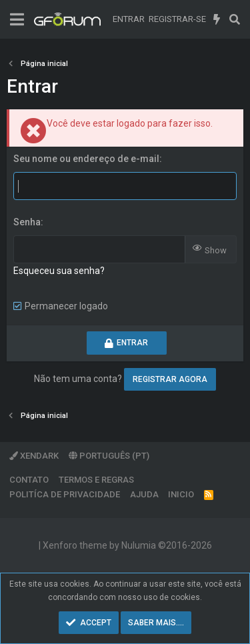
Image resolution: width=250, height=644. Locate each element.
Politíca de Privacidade (65, 494)
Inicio (181, 494)
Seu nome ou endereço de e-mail (86, 159)
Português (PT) (109, 456)
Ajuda (144, 494)
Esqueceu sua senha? (59, 271)
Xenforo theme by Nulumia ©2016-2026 (127, 545)
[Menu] (17, 20)
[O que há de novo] (217, 19)
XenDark (34, 456)
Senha (27, 222)
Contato (29, 480)
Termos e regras (96, 480)
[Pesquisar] (234, 19)
